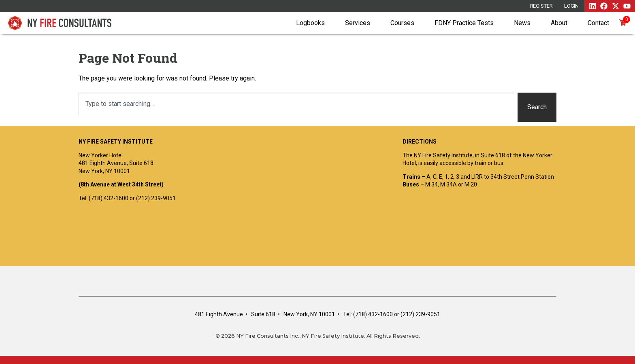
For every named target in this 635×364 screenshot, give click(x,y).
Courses (402, 23)
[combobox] (296, 104)
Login (572, 6)
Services (358, 23)
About (559, 23)
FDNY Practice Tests (464, 23)
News (522, 23)
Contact (598, 23)
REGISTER (541, 6)
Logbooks (310, 23)
